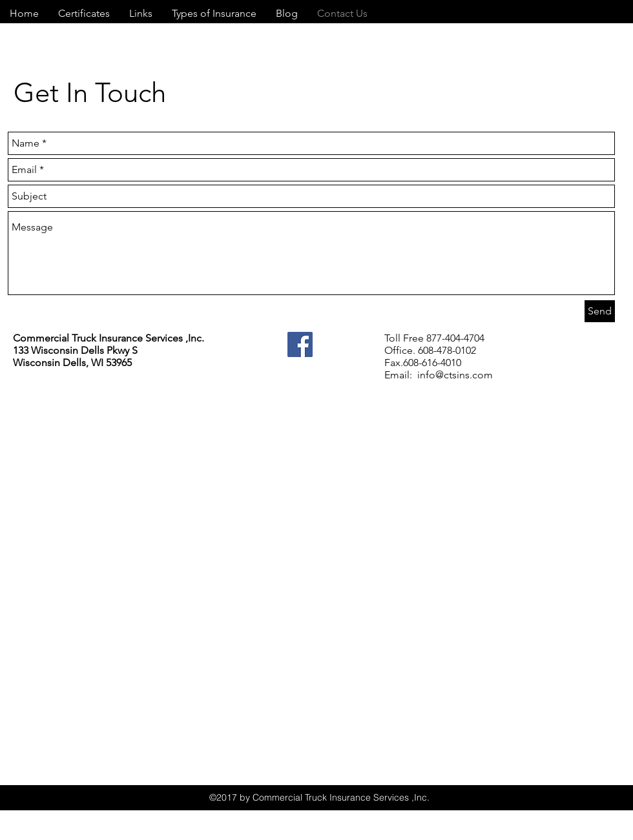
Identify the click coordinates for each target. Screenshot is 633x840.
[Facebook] (300, 344)
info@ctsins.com (455, 375)
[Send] (600, 311)
